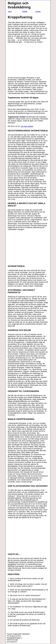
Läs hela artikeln (27, 126)
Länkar (38, 12)
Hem (10, 12)
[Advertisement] (26, 60)
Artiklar (25, 12)
